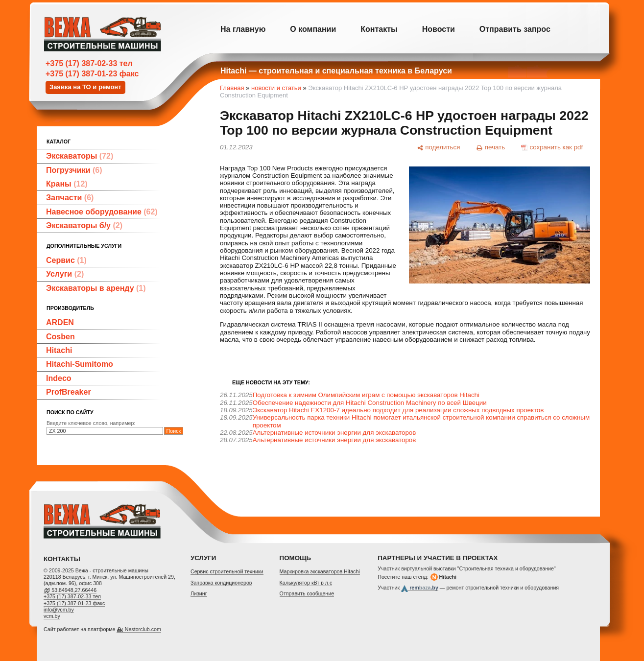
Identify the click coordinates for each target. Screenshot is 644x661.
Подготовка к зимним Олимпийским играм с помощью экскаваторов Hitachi (366, 395)
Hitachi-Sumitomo (80, 364)
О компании (313, 29)
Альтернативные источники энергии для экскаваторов (334, 433)
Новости (439, 29)
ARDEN (60, 322)
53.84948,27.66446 (74, 590)
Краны (67, 184)
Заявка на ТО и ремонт (85, 87)
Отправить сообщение (307, 593)
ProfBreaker (69, 392)
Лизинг (199, 593)
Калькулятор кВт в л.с (306, 583)
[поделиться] (438, 147)
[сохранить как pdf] (552, 147)
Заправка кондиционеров (221, 583)
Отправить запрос (515, 29)
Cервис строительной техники (227, 571)
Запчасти (70, 198)
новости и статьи (276, 88)
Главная (232, 88)
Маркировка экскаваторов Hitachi (320, 571)
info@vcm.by (59, 610)
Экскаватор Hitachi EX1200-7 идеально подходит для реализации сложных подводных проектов (398, 410)
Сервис (66, 260)
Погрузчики (74, 170)
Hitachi (59, 350)
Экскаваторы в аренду (96, 288)
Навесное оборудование (102, 212)
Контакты (379, 29)
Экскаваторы (80, 156)
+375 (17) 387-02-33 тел (89, 63)
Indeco (59, 378)
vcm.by (52, 616)
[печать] (491, 147)
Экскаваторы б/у (84, 225)
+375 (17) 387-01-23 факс (92, 74)
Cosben (60, 337)
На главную (243, 29)
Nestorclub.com (143, 629)
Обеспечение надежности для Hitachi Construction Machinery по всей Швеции (370, 403)
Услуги (65, 274)
